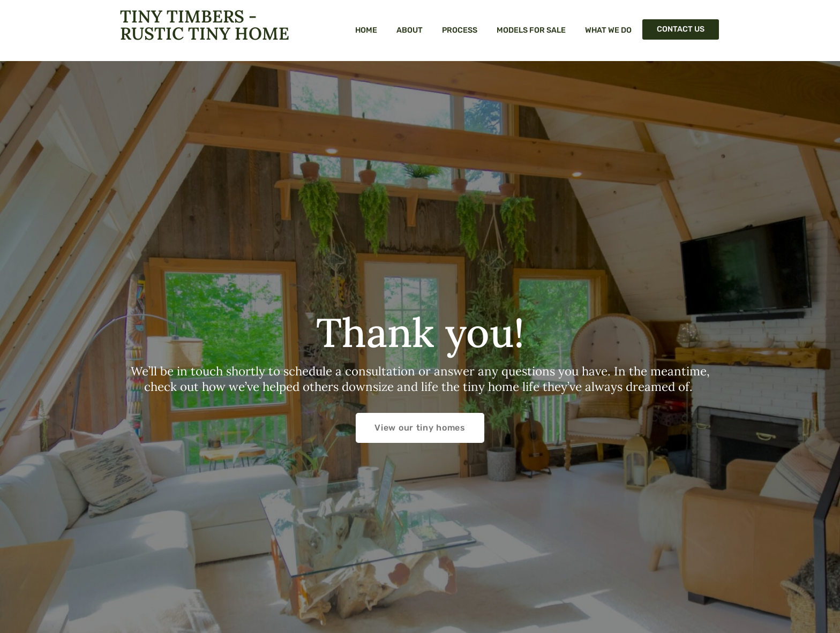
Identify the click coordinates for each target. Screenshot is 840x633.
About (410, 30)
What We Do (608, 30)
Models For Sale (531, 30)
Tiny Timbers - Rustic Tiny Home (205, 25)
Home (366, 30)
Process (460, 30)
